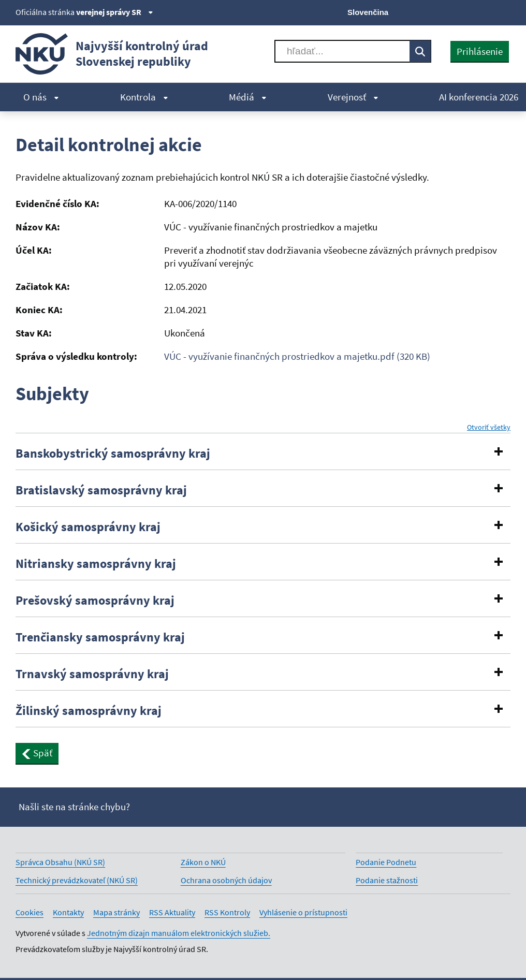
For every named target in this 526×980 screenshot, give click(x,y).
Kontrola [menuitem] (144, 97)
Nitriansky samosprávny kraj (96, 564)
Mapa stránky (116, 912)
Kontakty (68, 912)
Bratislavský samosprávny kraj (101, 490)
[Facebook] (452, 11)
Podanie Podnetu (386, 862)
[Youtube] (469, 11)
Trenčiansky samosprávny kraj (100, 637)
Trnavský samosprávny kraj (92, 674)
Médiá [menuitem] (248, 97)
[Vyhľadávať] (342, 51)
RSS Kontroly (227, 912)
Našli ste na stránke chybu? (74, 807)
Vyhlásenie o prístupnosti (303, 912)
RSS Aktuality (172, 912)
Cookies (30, 912)
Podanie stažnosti (387, 880)
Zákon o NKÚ (203, 862)
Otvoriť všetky (489, 427)
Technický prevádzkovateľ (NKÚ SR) (77, 880)
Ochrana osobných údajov (226, 880)
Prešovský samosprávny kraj (95, 601)
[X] (434, 11)
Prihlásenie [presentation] (480, 51)
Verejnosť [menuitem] (353, 97)
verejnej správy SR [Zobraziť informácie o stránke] (115, 12)
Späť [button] (37, 753)
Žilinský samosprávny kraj (89, 711)
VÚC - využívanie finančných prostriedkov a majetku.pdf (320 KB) (297, 356)
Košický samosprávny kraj (88, 527)
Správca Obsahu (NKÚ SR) (60, 862)
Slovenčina (368, 12)
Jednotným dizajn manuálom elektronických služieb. (179, 933)
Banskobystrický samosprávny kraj (113, 454)
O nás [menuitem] (41, 97)
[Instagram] (504, 11)
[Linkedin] (486, 11)
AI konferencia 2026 (479, 97)
